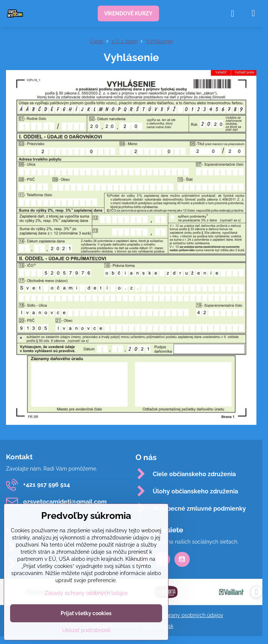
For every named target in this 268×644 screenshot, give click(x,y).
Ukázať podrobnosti (86, 630)
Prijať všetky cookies (86, 613)
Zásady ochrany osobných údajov (182, 615)
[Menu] (253, 13)
